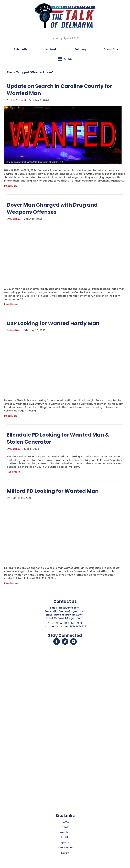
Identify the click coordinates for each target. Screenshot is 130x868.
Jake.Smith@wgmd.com (69, 615)
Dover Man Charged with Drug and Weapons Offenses (52, 208)
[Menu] (65, 59)
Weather (65, 832)
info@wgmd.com (69, 608)
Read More (11, 186)
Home (65, 822)
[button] (57, 642)
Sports (65, 842)
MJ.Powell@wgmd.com (69, 618)
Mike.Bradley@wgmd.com (69, 611)
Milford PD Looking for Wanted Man (53, 491)
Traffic (65, 837)
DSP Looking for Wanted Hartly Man (53, 323)
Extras (65, 853)
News (65, 827)
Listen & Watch (65, 848)
